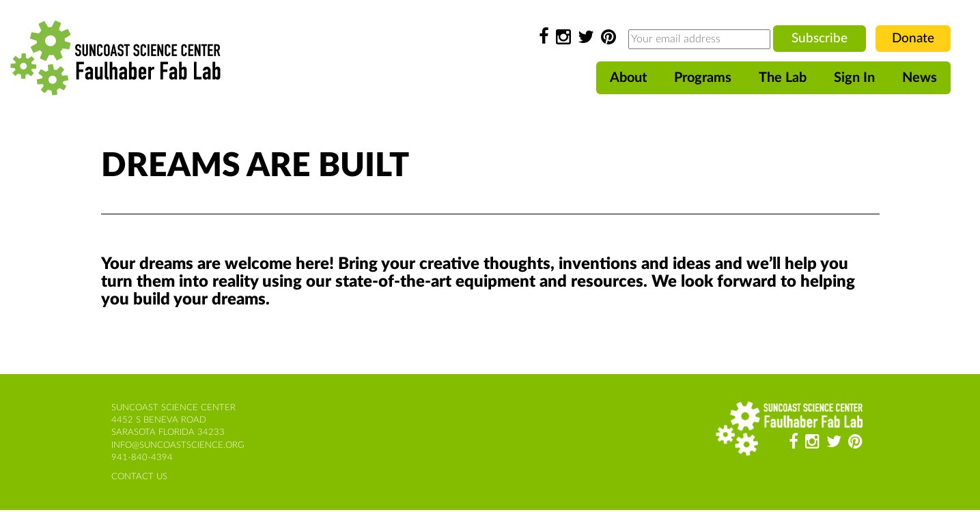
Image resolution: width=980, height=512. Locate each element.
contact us (139, 477)
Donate (913, 39)
